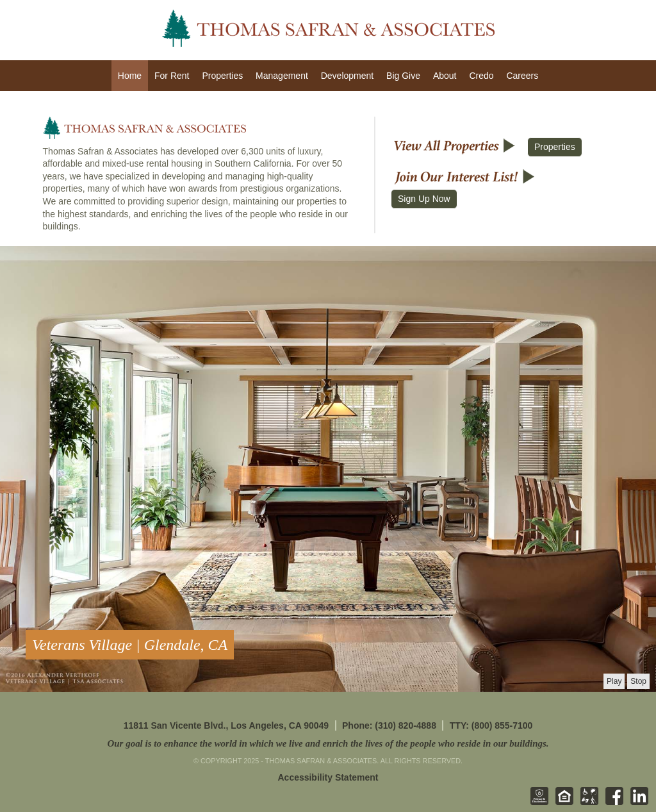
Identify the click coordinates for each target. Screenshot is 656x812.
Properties (222, 76)
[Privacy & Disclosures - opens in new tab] (537, 802)
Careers (522, 76)
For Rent (172, 76)
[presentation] (614, 681)
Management (282, 76)
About (445, 76)
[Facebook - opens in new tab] (612, 802)
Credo (481, 76)
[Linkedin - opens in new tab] (637, 802)
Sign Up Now (424, 199)
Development (348, 76)
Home (130, 76)
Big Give (403, 76)
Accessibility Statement (328, 777)
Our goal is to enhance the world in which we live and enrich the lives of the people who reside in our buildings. (328, 743)
